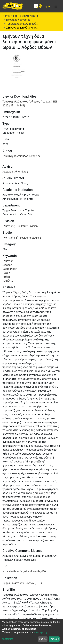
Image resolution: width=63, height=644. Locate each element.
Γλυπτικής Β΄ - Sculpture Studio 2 (22, 238)
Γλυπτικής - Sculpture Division (20, 226)
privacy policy (40, 632)
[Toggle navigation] (56, 6)
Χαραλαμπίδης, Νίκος (15, 172)
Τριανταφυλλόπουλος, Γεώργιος (21, 156)
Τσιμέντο (8, 281)
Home (6, 16)
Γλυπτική (8, 261)
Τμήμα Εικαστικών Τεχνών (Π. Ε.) (22, 24)
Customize (8, 639)
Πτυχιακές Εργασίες (18, 20)
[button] (40, 6)
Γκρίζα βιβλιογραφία (25, 16)
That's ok (54, 639)
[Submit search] (36, 6)
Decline (43, 639)
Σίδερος (7, 265)
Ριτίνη (6, 277)
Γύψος (6, 273)
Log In (46, 6)
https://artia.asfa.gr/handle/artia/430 (24, 571)
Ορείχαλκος (10, 269)
